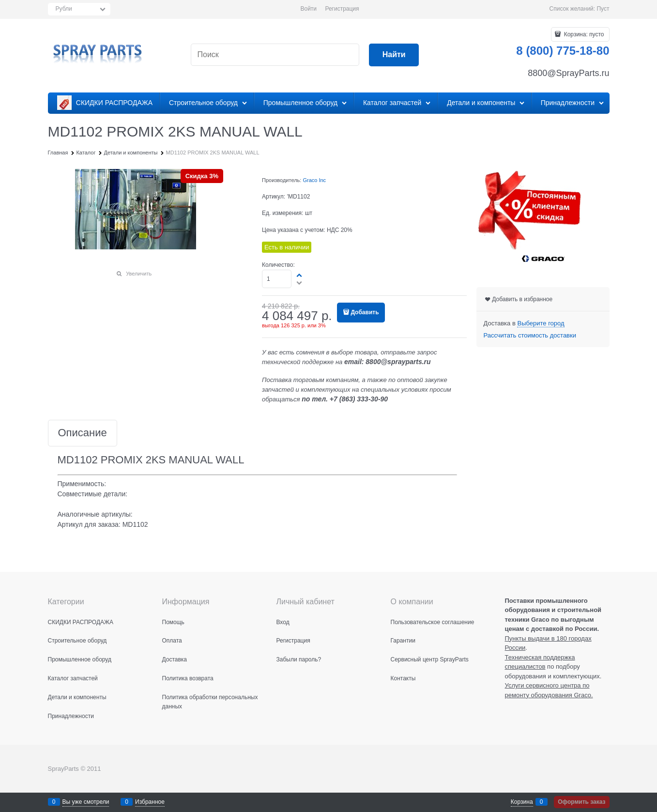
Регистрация (342, 9)
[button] (300, 275)
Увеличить (139, 274)
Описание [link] (83, 433)
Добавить (365, 312)
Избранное (150, 802)
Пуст (603, 9)
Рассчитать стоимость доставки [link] (530, 335)
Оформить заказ (581, 802)
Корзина (522, 802)
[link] (541, 323)
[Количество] (277, 279)
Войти (308, 9)
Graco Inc (314, 180)
